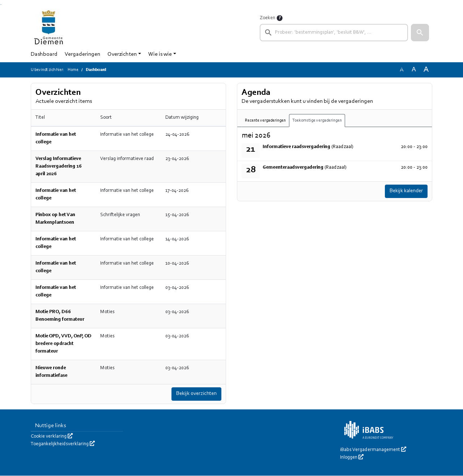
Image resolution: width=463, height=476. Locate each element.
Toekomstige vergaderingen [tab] (317, 121)
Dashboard (44, 54)
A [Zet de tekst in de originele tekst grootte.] (402, 70)
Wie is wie (160, 54)
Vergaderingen (82, 54)
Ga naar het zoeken (1, 5)
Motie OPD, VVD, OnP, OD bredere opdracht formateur (63, 344)
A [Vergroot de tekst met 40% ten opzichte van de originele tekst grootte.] (426, 70)
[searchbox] (334, 33)
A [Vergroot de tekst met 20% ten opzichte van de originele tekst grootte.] (414, 70)
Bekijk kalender (404, 191)
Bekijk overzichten (194, 394)
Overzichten (122, 54)
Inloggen (352, 458)
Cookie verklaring (52, 437)
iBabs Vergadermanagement (373, 450)
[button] (420, 33)
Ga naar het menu (1, 5)
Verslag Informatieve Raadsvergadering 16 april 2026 (59, 167)
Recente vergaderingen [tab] (265, 121)
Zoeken (267, 18)
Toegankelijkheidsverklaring (63, 445)
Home (73, 70)
